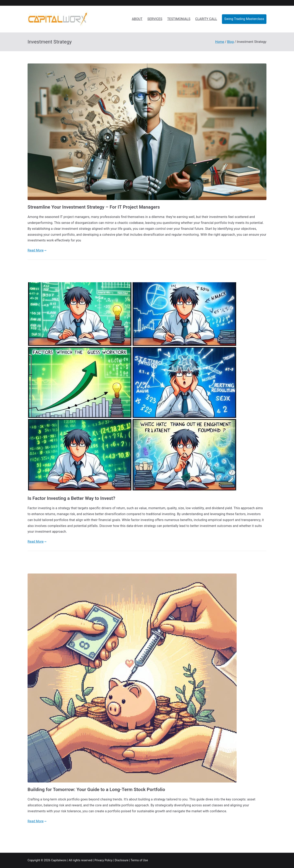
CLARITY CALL (206, 19)
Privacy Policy (104, 860)
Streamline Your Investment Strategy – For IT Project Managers (94, 207)
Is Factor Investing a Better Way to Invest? (71, 498)
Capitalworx (59, 860)
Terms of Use (139, 860)
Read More (37, 250)
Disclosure (122, 860)
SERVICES (155, 19)
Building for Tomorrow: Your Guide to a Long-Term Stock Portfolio (96, 789)
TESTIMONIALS (179, 19)
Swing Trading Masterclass (244, 19)
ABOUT (137, 19)
